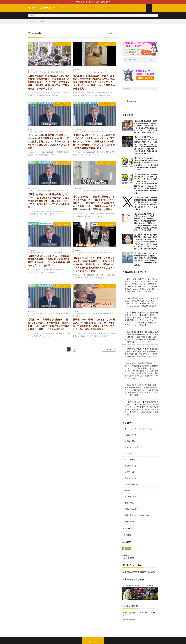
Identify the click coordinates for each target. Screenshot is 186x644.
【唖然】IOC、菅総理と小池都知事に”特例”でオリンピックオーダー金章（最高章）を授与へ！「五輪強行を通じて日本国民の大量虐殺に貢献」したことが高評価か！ (49, 324)
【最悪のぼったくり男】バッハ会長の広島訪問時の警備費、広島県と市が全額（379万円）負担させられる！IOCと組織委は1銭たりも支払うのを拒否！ (49, 261)
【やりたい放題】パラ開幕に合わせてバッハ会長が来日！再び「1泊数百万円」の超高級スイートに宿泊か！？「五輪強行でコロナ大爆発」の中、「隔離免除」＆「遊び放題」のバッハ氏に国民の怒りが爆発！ (94, 203)
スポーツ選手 (38, 131)
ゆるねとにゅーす (133, 101)
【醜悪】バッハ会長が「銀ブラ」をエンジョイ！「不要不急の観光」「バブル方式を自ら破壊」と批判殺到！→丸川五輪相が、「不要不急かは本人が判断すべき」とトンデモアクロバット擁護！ (94, 264)
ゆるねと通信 (130, 441)
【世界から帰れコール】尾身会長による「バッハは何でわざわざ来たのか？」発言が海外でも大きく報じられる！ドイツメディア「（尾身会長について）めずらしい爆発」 (49, 201)
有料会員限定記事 (131, 484)
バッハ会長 (33, 72)
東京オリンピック (47, 252)
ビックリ (99, 72)
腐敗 (63, 72)
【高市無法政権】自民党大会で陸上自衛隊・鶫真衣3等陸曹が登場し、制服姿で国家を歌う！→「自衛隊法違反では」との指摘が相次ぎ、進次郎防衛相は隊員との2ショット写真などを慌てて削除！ (141, 390)
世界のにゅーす (108, 44)
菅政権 (60, 252)
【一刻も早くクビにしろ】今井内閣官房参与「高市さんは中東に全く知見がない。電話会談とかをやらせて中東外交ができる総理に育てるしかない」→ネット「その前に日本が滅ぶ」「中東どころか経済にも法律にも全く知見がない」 (146, 242)
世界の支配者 (42, 72)
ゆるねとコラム (131, 435)
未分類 (127, 490)
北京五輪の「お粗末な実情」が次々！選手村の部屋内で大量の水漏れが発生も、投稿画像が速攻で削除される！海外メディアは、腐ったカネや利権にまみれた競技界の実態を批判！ (94, 82)
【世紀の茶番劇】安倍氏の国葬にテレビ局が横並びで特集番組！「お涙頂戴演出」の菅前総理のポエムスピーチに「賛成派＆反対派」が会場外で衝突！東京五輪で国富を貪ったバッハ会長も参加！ (49, 82)
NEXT (109, 349)
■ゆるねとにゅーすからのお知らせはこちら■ (93, 2)
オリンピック (83, 72)
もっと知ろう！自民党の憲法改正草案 (139, 429)
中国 (105, 72)
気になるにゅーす (131, 497)
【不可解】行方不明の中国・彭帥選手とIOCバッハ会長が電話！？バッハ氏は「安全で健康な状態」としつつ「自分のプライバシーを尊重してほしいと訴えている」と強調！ (49, 142)
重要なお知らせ (131, 521)
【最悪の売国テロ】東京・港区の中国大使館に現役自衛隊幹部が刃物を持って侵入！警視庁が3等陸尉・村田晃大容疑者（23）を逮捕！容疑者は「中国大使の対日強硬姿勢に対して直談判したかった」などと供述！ (141, 337)
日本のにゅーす (63, 44)
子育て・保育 (130, 472)
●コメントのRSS (128, 558)
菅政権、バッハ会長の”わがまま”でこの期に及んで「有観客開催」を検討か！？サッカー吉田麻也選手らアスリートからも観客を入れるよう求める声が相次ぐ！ (94, 324)
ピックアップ (130, 453)
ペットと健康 (130, 460)
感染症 (98, 131)
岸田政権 (57, 72)
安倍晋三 (50, 72)
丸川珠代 (86, 252)
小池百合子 (51, 314)
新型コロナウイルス (108, 131)
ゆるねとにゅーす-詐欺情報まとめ (139, 572)
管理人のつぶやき (131, 509)
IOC (76, 72)
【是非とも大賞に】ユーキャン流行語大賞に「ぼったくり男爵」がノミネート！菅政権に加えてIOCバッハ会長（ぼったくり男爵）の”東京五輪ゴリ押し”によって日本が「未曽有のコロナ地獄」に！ (94, 142)
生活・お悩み (130, 503)
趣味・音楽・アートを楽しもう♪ (137, 515)
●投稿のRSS (127, 555)
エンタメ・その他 (131, 447)
